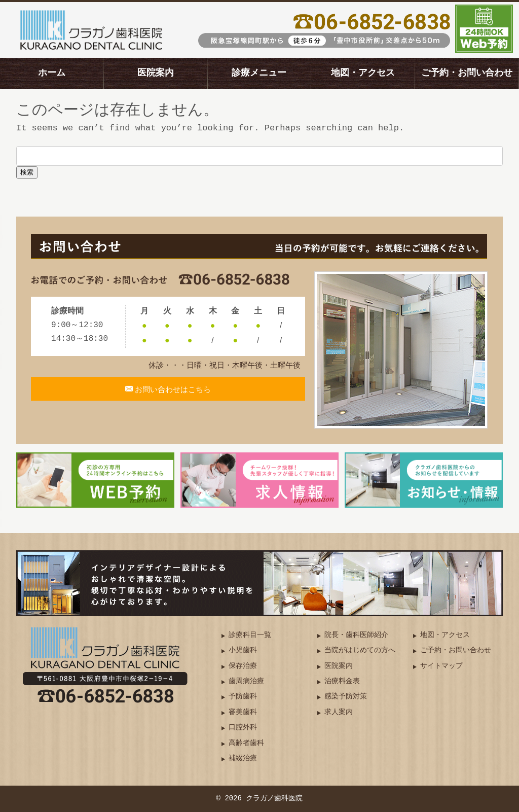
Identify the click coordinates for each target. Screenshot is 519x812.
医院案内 (156, 73)
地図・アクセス (363, 73)
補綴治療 (243, 758)
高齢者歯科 (246, 743)
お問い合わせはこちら (173, 395)
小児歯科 (243, 650)
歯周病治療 (246, 681)
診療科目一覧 (250, 635)
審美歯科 (243, 712)
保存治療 (243, 666)
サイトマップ (441, 666)
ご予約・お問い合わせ (467, 73)
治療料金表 (342, 681)
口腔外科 (243, 728)
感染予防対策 (346, 697)
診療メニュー (259, 73)
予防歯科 (243, 697)
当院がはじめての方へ (360, 650)
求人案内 (339, 712)
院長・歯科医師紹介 (356, 635)
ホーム (52, 73)
